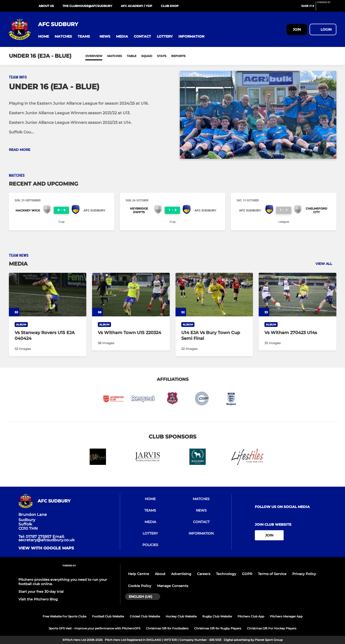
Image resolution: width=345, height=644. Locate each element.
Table (132, 56)
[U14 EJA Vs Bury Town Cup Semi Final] (214, 295)
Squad (147, 56)
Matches (115, 56)
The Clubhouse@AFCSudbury (87, 6)
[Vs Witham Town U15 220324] (131, 295)
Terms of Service (272, 574)
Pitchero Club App (251, 616)
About (160, 574)
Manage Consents (173, 586)
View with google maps (46, 548)
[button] (44, 37)
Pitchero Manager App (286, 616)
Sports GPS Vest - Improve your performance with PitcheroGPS (94, 628)
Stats (162, 56)
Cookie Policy (140, 586)
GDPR (247, 574)
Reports (178, 56)
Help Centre (139, 574)
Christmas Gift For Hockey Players (272, 628)
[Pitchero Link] (327, 8)
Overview (94, 56)
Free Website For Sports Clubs (64, 616)
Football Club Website (108, 616)
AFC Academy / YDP (137, 6)
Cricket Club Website (145, 616)
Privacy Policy (304, 574)
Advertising (181, 574)
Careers (204, 574)
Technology (226, 574)
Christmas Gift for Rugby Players (218, 628)
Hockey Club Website (181, 616)
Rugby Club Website (217, 616)
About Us (46, 6)
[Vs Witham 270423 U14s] (298, 295)
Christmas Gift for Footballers (167, 628)
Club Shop (170, 6)
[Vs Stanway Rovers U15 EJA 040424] (48, 295)
